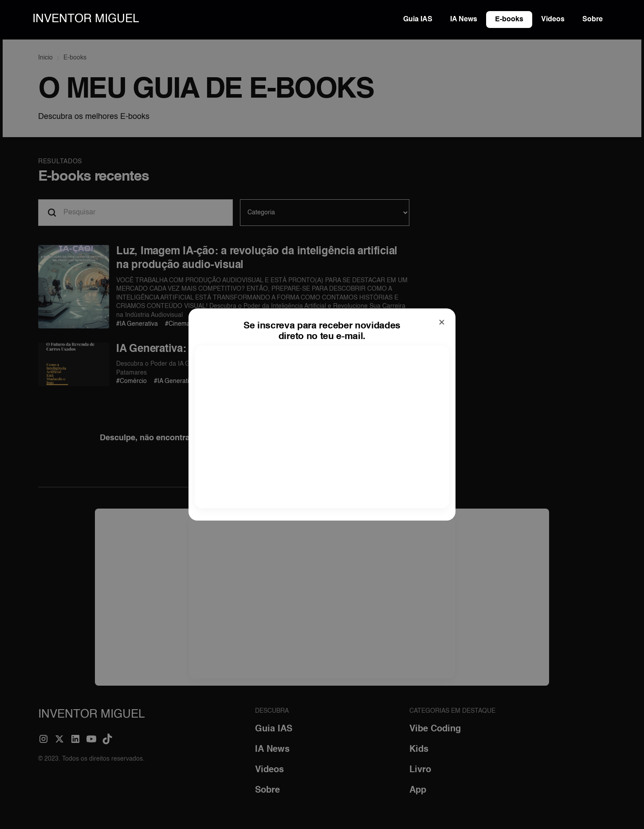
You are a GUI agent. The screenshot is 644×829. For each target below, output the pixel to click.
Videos (553, 20)
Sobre (593, 20)
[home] (86, 20)
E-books (509, 20)
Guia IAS (418, 20)
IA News (464, 20)
